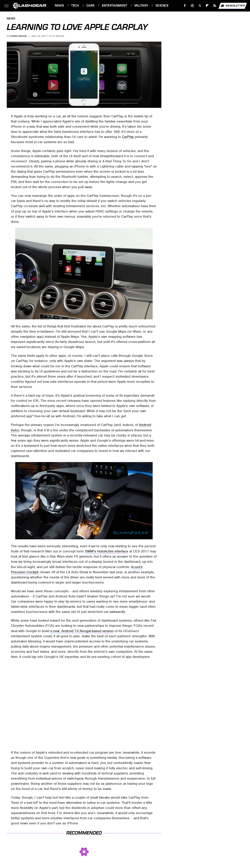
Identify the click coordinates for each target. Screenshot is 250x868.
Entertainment (115, 6)
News (59, 6)
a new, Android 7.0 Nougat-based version (82, 631)
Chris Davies (19, 36)
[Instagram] (192, 6)
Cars (91, 6)
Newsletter (233, 6)
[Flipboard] (207, 6)
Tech (75, 6)
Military (141, 6)
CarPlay (128, 137)
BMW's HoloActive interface (107, 551)
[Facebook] (185, 6)
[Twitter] (200, 6)
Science (162, 6)
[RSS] (215, 6)
